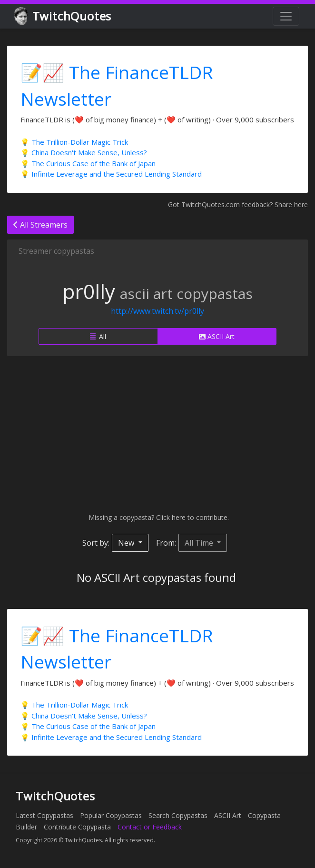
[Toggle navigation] (286, 16)
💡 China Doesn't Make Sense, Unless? (84, 152)
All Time (200, 543)
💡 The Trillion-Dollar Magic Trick (74, 142)
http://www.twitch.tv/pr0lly (157, 311)
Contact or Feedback (150, 827)
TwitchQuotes (64, 16)
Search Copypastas (178, 815)
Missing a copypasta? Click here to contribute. (158, 517)
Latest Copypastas (44, 815)
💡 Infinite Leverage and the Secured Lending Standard (111, 174)
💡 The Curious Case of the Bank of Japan (88, 163)
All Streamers (40, 225)
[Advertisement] (157, 434)
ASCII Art (217, 336)
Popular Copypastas (111, 815)
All (98, 336)
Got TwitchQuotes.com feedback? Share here (238, 205)
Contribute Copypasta (77, 827)
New (127, 543)
